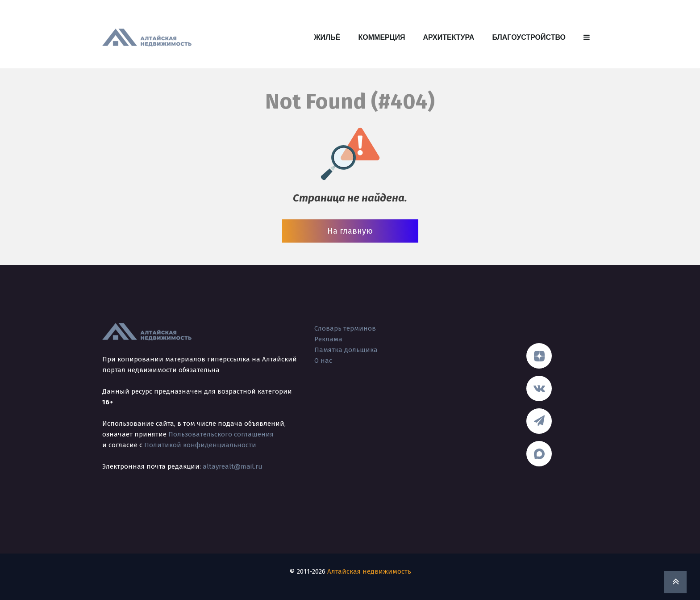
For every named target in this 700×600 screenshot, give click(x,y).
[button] (587, 38)
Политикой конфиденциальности (200, 445)
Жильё (327, 37)
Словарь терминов (345, 328)
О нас (323, 361)
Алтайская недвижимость (369, 571)
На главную (350, 231)
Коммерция (382, 37)
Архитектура (448, 37)
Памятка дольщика (346, 350)
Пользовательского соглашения (221, 434)
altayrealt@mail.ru (233, 466)
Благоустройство (529, 37)
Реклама (328, 339)
